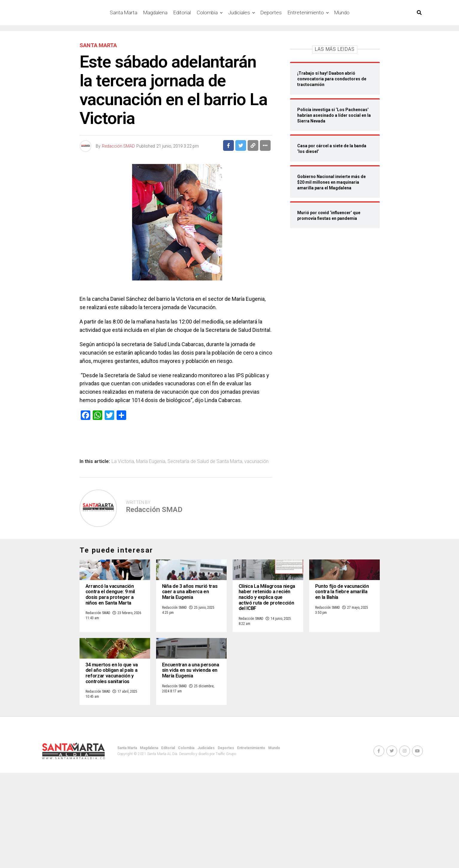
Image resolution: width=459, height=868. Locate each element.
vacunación (256, 461)
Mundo (342, 13)
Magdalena (155, 13)
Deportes (271, 13)
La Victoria (123, 461)
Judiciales (239, 13)
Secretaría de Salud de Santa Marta (205, 461)
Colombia (207, 13)
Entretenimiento (306, 13)
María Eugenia (151, 461)
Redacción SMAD (118, 146)
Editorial (182, 13)
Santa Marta (123, 13)
